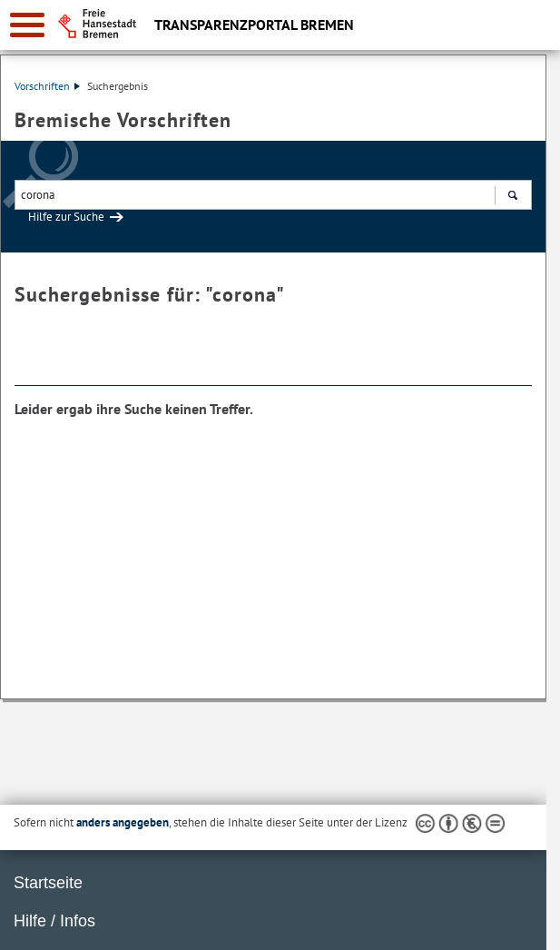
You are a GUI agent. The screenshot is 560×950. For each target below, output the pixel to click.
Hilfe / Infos (54, 921)
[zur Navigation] (27, 25)
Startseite (48, 883)
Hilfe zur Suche (66, 217)
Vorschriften (47, 86)
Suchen (512, 197)
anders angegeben (123, 822)
